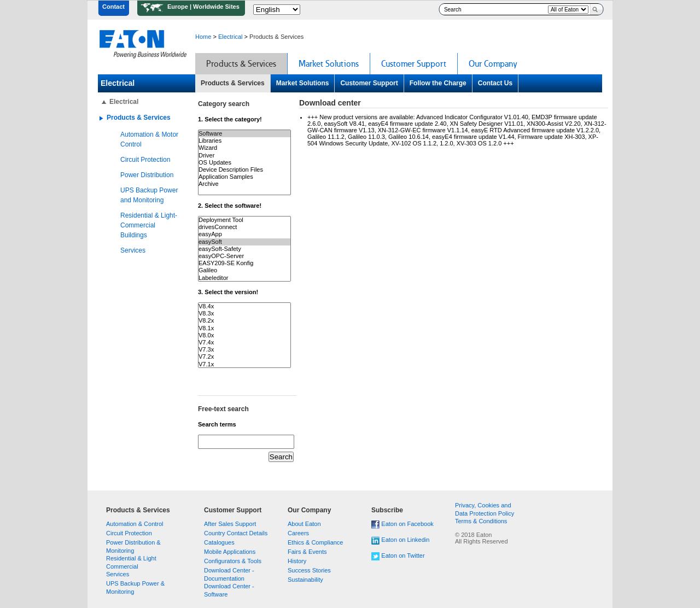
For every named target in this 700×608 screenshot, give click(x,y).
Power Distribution (147, 175)
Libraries (244, 141)
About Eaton (304, 524)
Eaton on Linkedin (405, 540)
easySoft (244, 242)
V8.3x (244, 314)
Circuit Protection (145, 160)
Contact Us (495, 83)
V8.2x (244, 321)
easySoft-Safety (244, 249)
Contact (113, 7)
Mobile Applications (230, 552)
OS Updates (244, 163)
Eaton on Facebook (407, 524)
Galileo (244, 270)
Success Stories (309, 570)
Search (594, 9)
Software (244, 134)
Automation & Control (135, 524)
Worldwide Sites (216, 7)
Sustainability (305, 580)
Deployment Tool (244, 220)
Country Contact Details (236, 533)
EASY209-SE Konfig (244, 263)
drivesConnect (244, 227)
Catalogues (219, 542)
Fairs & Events (307, 552)
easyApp (244, 234)
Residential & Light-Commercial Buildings (149, 225)
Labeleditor (244, 278)
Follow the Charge (438, 83)
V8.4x (244, 306)
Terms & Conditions (481, 521)
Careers (298, 533)
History (297, 561)
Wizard (244, 148)
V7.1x (244, 364)
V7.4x (244, 343)
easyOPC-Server (244, 256)
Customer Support (369, 83)
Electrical (231, 37)
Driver (244, 156)
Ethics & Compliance (316, 542)
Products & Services (233, 83)
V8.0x (244, 335)
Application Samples (244, 177)
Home (203, 37)
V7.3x (244, 350)
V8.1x (244, 328)
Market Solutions (303, 83)
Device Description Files (244, 170)
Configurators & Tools (233, 561)
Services (133, 250)
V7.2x (244, 357)
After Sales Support (230, 524)
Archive (244, 184)
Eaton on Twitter (403, 556)
